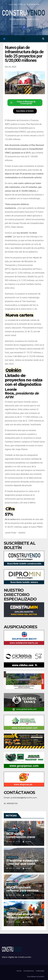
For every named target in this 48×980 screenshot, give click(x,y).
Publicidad (40, 971)
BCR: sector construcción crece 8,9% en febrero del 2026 (21, 838)
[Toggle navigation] (23, 39)
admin (27, 842)
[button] (43, 39)
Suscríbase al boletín (36, 977)
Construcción (12, 830)
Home (19, 971)
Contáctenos (29, 971)
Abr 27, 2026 (14, 842)
